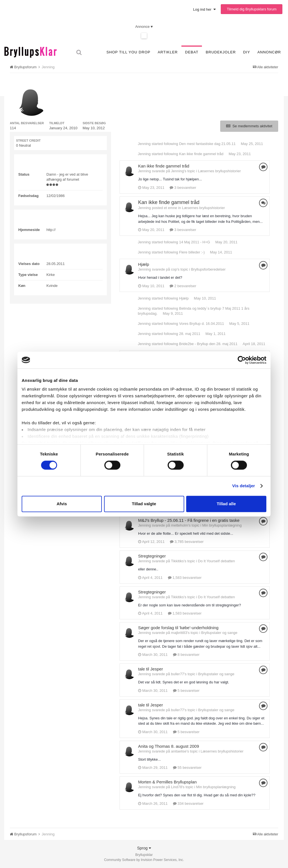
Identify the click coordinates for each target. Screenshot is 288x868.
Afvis (62, 504)
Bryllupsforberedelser (208, 269)
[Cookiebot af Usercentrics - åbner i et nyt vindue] (242, 360)
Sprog (144, 848)
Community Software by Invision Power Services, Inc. (144, 860)
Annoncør (269, 52)
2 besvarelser (183, 286)
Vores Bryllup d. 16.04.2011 (202, 324)
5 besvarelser (186, 691)
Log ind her (204, 9)
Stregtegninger (152, 556)
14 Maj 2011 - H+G (195, 242)
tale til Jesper (150, 669)
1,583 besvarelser (185, 578)
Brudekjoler (221, 52)
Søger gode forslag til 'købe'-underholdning (178, 628)
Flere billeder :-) (192, 252)
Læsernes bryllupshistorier (219, 171)
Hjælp (144, 264)
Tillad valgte (144, 504)
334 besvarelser (188, 804)
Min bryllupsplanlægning (222, 525)
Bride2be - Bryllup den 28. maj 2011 (208, 344)
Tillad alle (226, 504)
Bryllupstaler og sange (219, 633)
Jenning (144, 144)
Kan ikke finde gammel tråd (201, 154)
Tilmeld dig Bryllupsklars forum (252, 9)
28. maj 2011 (190, 334)
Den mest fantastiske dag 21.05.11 (207, 144)
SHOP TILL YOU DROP (128, 52)
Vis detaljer (244, 486)
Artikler (168, 52)
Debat (192, 52)
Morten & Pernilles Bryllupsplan (167, 782)
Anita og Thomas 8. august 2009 (169, 746)
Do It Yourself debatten (217, 561)
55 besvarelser (187, 768)
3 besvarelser (183, 188)
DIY (247, 52)
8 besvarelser (186, 655)
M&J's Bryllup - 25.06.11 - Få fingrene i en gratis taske (189, 520)
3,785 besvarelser (187, 542)
